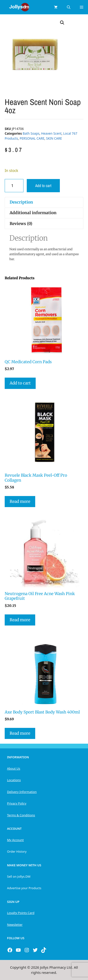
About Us (14, 768)
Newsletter (15, 925)
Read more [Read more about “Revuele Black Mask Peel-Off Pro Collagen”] (20, 501)
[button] (62, 23)
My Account (15, 840)
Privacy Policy (17, 803)
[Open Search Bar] (69, 7)
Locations (14, 780)
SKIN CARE (54, 138)
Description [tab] (21, 202)
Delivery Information (22, 792)
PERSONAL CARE (32, 138)
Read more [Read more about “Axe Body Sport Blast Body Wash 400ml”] (20, 733)
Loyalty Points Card (21, 913)
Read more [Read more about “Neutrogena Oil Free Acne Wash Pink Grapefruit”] (20, 620)
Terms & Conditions (21, 815)
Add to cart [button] (20, 383)
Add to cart (43, 186)
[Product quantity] (14, 186)
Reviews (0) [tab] (21, 224)
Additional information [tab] (33, 213)
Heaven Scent (51, 133)
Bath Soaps (31, 133)
